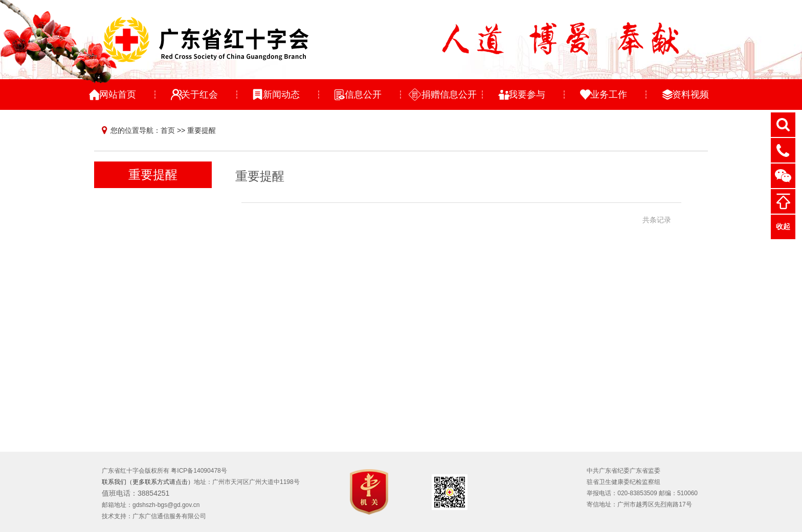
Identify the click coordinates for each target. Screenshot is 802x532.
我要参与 (527, 95)
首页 (168, 130)
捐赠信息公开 (449, 95)
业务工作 (609, 95)
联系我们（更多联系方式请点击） (148, 482)
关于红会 (199, 95)
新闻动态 (281, 95)
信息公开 (363, 95)
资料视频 (690, 95)
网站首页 (118, 95)
